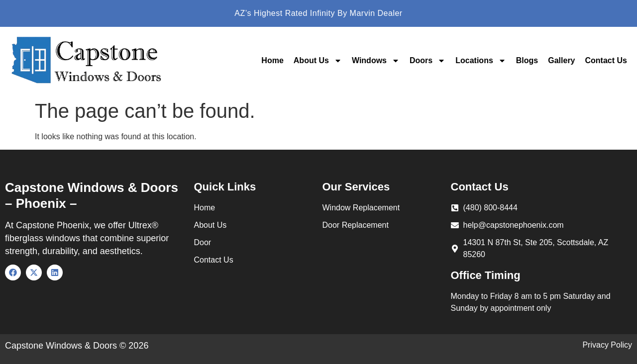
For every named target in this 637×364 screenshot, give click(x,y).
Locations (481, 61)
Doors (427, 61)
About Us (318, 61)
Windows (376, 61)
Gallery (561, 60)
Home (272, 60)
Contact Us (606, 60)
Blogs (527, 60)
